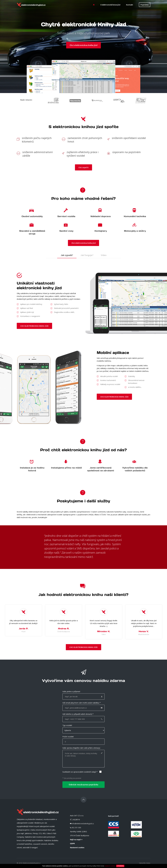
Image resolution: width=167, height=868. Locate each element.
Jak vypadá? (67, 255)
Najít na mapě (76, 840)
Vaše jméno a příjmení (71, 692)
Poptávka (145, 5)
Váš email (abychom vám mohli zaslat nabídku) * (82, 703)
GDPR (72, 844)
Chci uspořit (83, 167)
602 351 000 (76, 828)
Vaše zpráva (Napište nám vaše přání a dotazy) (81, 748)
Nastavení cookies (77, 848)
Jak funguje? (87, 255)
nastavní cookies (110, 866)
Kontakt (130, 5)
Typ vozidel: (67, 725)
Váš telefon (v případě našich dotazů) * (78, 714)
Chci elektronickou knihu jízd (84, 45)
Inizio (148, 863)
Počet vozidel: (68, 737)
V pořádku (120, 866)
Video (104, 255)
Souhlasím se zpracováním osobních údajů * (80, 772)
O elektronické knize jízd (110, 5)
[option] (24, 620)
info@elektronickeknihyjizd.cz (83, 824)
